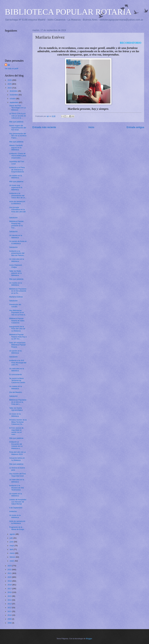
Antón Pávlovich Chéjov (16, 266)
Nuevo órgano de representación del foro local (18, 128)
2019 (10, 581)
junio (12, 542)
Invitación (13, 511)
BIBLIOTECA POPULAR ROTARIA (68, 12)
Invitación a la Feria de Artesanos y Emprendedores (17, 170)
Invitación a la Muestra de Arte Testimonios (17, 488)
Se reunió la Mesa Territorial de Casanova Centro (17, 380)
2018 (10, 585)
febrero (13, 557)
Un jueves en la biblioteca (15, 352)
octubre (13, 99)
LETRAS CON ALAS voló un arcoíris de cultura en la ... (18, 116)
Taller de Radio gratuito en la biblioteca (15, 273)
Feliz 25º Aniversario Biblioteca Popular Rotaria (17, 345)
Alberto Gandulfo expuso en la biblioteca (16, 148)
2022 (10, 570)
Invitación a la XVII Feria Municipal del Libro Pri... (18, 363)
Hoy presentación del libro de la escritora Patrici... (18, 136)
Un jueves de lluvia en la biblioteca (18, 242)
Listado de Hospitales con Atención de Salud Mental (18, 502)
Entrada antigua (135, 127)
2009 (10, 619)
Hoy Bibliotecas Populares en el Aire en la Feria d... (18, 313)
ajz (9, 65)
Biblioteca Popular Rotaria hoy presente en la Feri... (16, 224)
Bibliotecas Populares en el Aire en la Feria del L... (18, 402)
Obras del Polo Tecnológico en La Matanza (17, 108)
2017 (10, 589)
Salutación (13, 218)
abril (12, 549)
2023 (10, 566)
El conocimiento (16, 374)
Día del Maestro (16, 392)
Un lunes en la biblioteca (15, 415)
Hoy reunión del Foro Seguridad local (18, 475)
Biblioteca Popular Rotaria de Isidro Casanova (17, 321)
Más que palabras (16, 122)
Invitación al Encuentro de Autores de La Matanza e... (16, 445)
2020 (10, 577)
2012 (10, 608)
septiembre (14, 102)
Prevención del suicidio (15, 306)
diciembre (14, 91)
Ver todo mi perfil (12, 69)
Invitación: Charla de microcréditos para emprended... (18, 156)
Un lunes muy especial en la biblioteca (16, 187)
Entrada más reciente (44, 127)
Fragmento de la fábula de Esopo (17, 528)
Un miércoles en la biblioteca (17, 260)
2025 (10, 84)
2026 (10, 80)
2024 (10, 88)
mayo (12, 546)
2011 (10, 611)
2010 (10, 615)
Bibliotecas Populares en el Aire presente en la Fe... (18, 291)
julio (11, 538)
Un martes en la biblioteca (16, 177)
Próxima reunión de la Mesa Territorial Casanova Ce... (18, 422)
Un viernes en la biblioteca (16, 236)
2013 (10, 604)
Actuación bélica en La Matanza (17, 459)
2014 (10, 600)
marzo (12, 553)
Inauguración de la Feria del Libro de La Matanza (17, 329)
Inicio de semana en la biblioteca (17, 202)
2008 (10, 623)
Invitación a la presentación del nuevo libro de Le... (18, 195)
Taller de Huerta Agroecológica (16, 409)
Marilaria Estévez (16, 297)
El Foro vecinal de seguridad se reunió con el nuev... (16, 431)
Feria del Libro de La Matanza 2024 (17, 453)
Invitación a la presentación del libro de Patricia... (17, 253)
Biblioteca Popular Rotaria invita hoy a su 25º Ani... (18, 337)
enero (12, 561)
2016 (10, 592)
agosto (13, 534)
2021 (10, 573)
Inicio (91, 127)
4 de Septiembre (16, 508)
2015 (10, 596)
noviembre (14, 95)
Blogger (89, 639)
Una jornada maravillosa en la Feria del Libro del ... (17, 211)
